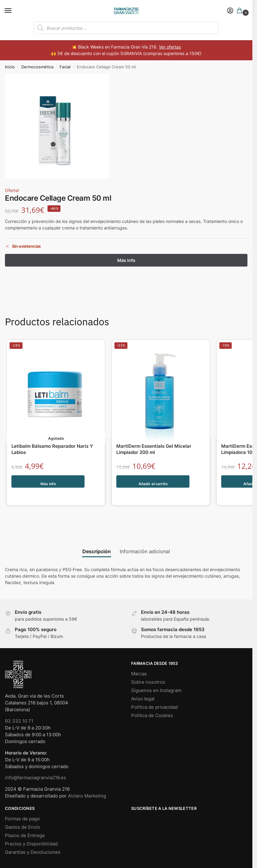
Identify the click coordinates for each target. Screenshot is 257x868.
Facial (65, 67)
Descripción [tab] (97, 539)
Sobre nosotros (148, 669)
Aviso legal (143, 686)
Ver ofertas (170, 47)
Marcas (139, 661)
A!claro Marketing (87, 783)
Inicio (10, 67)
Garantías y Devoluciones (33, 840)
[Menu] (14, 11)
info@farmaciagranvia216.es (35, 765)
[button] (241, 11)
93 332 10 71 (19, 708)
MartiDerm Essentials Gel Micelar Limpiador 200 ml (154, 449)
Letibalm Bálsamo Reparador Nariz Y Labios (52, 449)
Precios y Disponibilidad (31, 831)
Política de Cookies (152, 703)
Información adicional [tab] (145, 539)
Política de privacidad (154, 695)
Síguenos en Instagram (156, 678)
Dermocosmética (37, 67)
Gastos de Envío (23, 815)
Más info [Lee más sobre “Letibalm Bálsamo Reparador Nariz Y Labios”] (48, 482)
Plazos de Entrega (25, 823)
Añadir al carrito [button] (153, 482)
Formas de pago (22, 806)
